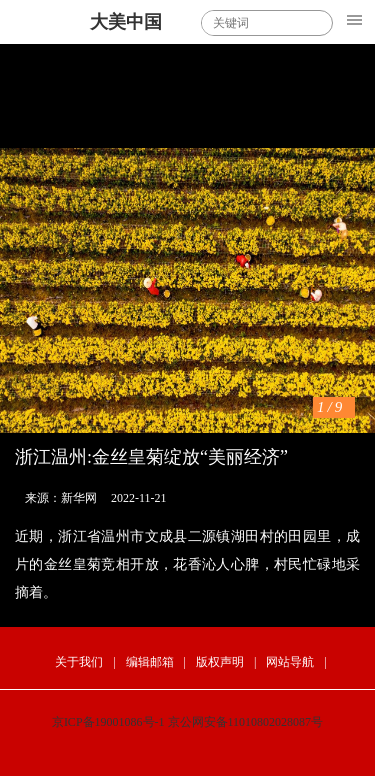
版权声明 (220, 662)
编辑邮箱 (150, 662)
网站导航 (290, 662)
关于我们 (79, 662)
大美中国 (126, 22)
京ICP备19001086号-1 (108, 722)
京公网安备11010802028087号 (246, 722)
